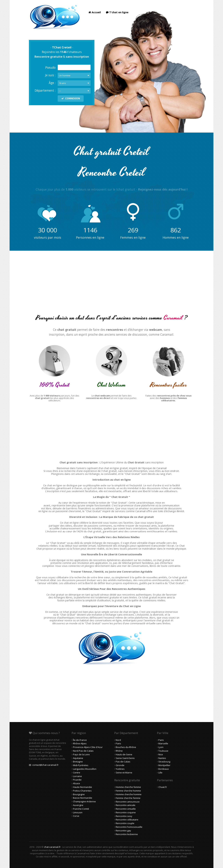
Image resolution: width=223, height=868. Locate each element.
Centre (77, 773)
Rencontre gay (123, 831)
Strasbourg (164, 762)
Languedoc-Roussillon (85, 769)
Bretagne (78, 762)
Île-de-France (80, 740)
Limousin (78, 812)
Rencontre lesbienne (127, 834)
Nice (161, 754)
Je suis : (50, 75)
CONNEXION (71, 98)
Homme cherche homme (129, 794)
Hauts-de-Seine (124, 754)
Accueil (95, 12)
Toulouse (163, 751)
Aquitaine (78, 758)
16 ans (62, 83)
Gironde (120, 765)
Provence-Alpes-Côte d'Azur (88, 747)
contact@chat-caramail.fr (45, 765)
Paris (118, 743)
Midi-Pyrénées (81, 765)
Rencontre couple (125, 823)
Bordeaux (164, 769)
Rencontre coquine (126, 812)
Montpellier (164, 765)
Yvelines (120, 769)
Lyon (161, 747)
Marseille (163, 743)
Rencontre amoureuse (128, 802)
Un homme (65, 75)
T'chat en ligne (117, 12)
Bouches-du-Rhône (126, 747)
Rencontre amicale (126, 805)
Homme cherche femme (128, 787)
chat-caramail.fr (52, 847)
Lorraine (77, 776)
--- (60, 91)
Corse (76, 816)
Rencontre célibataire (127, 820)
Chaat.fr (163, 787)
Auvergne (78, 805)
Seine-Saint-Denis (125, 758)
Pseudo (50, 67)
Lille (160, 773)
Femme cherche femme (128, 798)
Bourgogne (79, 794)
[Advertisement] (111, 286)
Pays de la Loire (81, 754)
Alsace (76, 783)
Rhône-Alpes (80, 743)
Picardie (77, 780)
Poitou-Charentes (82, 791)
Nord (118, 740)
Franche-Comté (81, 809)
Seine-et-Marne (124, 773)
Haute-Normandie (82, 787)
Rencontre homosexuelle (129, 827)
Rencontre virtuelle (126, 809)
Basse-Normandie (83, 798)
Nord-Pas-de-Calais (83, 751)
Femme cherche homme (128, 791)
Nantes (162, 758)
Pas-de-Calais (123, 762)
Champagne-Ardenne (84, 801)
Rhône (119, 751)
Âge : (52, 83)
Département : (45, 90)
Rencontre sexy (124, 816)
